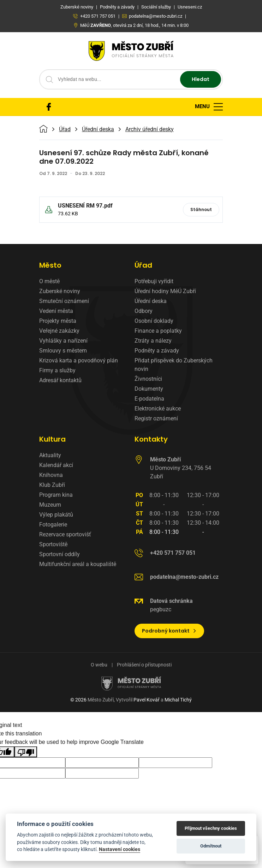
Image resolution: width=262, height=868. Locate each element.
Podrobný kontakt (169, 631)
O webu (99, 665)
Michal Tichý (178, 700)
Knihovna (51, 475)
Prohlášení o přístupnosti (144, 665)
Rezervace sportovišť (65, 534)
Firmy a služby (57, 370)
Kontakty (151, 439)
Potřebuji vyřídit (154, 281)
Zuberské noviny (60, 291)
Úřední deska (98, 129)
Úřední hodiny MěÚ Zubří (165, 291)
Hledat (201, 79)
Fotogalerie (53, 525)
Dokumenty (149, 389)
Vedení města (56, 311)
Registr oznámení (156, 418)
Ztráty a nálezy (153, 341)
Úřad (65, 129)
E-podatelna (149, 399)
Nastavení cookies (120, 849)
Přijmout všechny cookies (211, 828)
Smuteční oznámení (64, 301)
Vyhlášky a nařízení (63, 341)
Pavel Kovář (147, 700)
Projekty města (58, 321)
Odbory (144, 311)
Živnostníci (148, 379)
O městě (49, 281)
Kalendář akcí (56, 465)
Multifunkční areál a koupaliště (78, 564)
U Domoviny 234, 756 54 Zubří (181, 468)
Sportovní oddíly (59, 554)
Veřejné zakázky (59, 331)
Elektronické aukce (158, 409)
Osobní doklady (154, 321)
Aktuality (50, 455)
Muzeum (50, 505)
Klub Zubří (52, 485)
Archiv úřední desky (150, 129)
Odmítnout (211, 846)
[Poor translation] (26, 752)
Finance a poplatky (158, 331)
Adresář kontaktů (60, 380)
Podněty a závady (157, 351)
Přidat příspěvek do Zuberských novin (174, 365)
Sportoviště (53, 544)
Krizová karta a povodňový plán (79, 360)
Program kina (56, 495)
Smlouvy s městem (63, 351)
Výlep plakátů (56, 515)
